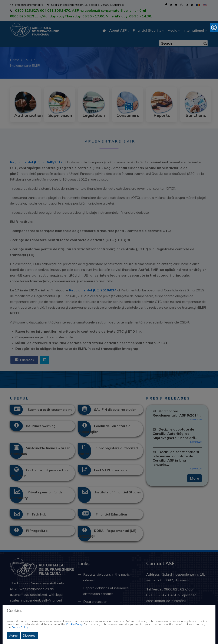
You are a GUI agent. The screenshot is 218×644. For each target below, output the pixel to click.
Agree (13, 636)
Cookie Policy (74, 624)
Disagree (29, 636)
